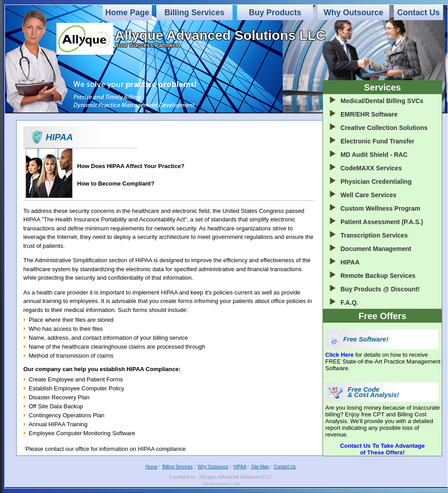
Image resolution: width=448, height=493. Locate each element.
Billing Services (194, 13)
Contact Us (418, 13)
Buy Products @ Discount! (380, 289)
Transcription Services (374, 235)
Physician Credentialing (376, 182)
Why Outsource (353, 13)
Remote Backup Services (378, 276)
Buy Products (275, 13)
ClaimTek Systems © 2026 (220, 484)
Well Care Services (368, 195)
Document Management (376, 249)
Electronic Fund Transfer (377, 141)
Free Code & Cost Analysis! (373, 392)
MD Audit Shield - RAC (374, 155)
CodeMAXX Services (371, 168)
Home (152, 467)
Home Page (127, 13)
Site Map (260, 467)
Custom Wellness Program (380, 208)
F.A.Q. (349, 303)
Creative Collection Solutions (384, 128)
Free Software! (366, 339)
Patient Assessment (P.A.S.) (382, 222)
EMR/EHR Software (369, 114)
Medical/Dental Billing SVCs (382, 101)
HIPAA (350, 262)
